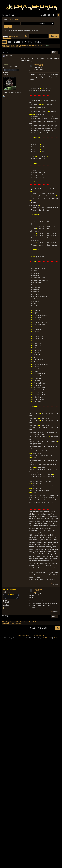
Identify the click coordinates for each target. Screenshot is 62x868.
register (17, 19)
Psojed (5, 65)
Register (37, 42)
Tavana (48, 45)
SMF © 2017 (30, 635)
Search (17, 42)
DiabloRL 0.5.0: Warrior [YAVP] (38, 65)
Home (4, 42)
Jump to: (33, 628)
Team (24, 42)
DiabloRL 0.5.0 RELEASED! (11, 37)
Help (10, 42)
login (10, 19)
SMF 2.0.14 (21, 635)
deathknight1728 (9, 589)
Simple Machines (39, 635)
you (44, 45)
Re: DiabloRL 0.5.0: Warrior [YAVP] (38, 591)
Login (30, 42)
